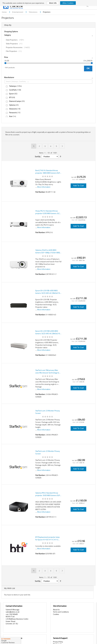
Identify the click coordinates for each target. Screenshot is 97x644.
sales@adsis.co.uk (13, 612)
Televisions (33, 12)
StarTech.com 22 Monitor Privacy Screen (48, 452)
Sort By (38, 157)
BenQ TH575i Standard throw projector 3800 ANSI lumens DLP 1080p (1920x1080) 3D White (48, 172)
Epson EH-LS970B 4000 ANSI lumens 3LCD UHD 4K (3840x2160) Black (48, 292)
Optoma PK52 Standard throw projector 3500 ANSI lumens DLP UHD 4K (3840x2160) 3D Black (48, 494)
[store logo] (13, 6)
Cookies (56, 614)
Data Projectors (17, 40)
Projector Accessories (20, 47)
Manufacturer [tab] (9, 77)
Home (4, 12)
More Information (44, 187)
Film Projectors (15, 51)
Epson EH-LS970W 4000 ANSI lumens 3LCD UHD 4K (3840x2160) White (48, 332)
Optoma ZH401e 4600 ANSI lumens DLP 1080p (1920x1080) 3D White (48, 251)
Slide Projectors (15, 44)
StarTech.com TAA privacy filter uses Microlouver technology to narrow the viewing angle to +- (47, 371)
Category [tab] (8, 35)
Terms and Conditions (61, 612)
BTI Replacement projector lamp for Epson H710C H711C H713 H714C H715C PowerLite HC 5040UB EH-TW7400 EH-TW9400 (48, 538)
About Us (56, 610)
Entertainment (18, 12)
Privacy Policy (58, 642)
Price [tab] (6, 57)
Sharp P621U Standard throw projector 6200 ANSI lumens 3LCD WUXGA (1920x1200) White (48, 212)
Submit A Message (13, 610)
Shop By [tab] (8, 25)
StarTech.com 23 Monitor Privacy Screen (48, 412)
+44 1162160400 (12, 614)
